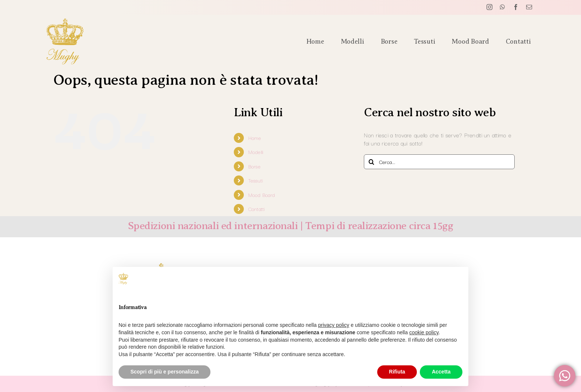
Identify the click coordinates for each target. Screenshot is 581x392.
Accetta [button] (441, 372)
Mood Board (262, 195)
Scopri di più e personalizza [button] (165, 372)
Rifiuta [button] (397, 372)
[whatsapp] (502, 7)
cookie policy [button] (424, 332)
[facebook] (516, 7)
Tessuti (256, 180)
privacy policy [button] (334, 325)
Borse (254, 166)
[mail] (529, 7)
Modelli (256, 152)
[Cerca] (371, 162)
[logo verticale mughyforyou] (65, 22)
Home (255, 138)
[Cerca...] (439, 162)
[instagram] (489, 7)
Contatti (257, 209)
